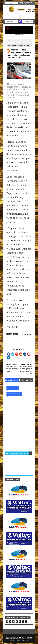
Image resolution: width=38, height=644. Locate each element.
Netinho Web (24, 640)
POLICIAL (11, 43)
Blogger (22, 35)
